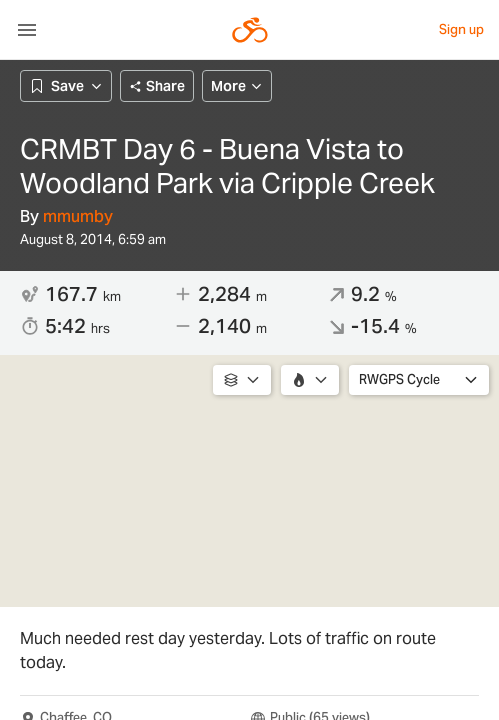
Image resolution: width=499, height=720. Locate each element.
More (237, 86)
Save (66, 86)
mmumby (78, 216)
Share (157, 86)
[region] (249, 481)
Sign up (461, 29)
